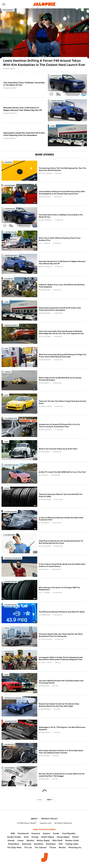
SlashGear (51, 844)
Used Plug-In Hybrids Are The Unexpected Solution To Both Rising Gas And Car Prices (61, 542)
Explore (47, 833)
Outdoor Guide (72, 840)
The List (28, 847)
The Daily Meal (14, 847)
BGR (13, 833)
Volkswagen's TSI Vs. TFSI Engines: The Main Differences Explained (62, 728)
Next (49, 800)
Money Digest (43, 840)
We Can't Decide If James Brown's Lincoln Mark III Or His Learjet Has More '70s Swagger (62, 775)
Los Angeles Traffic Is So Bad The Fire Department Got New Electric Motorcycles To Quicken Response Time (61, 659)
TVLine (53, 847)
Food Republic (69, 833)
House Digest (63, 837)
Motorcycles (9, 651)
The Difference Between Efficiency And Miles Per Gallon (62, 612)
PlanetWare (14, 844)
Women (62, 847)
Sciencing (27, 844)
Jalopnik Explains (11, 232)
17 (36, 669)
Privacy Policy (50, 819)
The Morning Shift (11, 418)
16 (36, 203)
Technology (9, 279)
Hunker (76, 837)
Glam (26, 837)
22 (36, 226)
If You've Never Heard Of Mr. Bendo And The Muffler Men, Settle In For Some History (62, 565)
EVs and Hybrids (10, 535)
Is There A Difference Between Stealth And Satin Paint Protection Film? (61, 519)
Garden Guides (14, 837)
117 (36, 435)
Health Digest (48, 837)
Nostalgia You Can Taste (13, 558)
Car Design (9, 162)
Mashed (30, 840)
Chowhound (23, 833)
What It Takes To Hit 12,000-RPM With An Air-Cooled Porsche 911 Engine (60, 379)
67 (36, 459)
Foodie (56, 833)
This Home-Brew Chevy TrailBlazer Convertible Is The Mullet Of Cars (24, 84)
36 (36, 319)
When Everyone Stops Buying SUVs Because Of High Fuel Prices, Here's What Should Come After (62, 356)
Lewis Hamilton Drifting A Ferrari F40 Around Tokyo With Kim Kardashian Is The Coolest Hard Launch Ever (44, 63)
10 (36, 412)
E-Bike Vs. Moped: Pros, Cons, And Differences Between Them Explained (62, 286)
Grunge (35, 837)
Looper (20, 840)
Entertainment (9, 10)
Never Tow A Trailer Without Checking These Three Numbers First (60, 239)
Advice (7, 488)
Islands (11, 840)
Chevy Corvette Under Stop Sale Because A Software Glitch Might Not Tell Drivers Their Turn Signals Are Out (61, 332)
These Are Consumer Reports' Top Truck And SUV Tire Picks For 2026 (61, 495)
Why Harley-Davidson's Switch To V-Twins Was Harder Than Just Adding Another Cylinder (61, 752)
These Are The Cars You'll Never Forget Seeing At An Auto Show (63, 402)
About (34, 819)
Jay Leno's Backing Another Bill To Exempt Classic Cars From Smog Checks (61, 682)
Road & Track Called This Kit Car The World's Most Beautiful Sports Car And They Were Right (59, 705)
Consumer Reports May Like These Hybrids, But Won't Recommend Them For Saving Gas (61, 635)
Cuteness (36, 833)
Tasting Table (72, 844)
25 (36, 366)
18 (36, 715)
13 (36, 389)
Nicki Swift (57, 840)
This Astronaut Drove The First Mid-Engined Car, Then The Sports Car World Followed (62, 169)
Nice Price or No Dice (12, 465)
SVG (61, 844)
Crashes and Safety (58, 101)
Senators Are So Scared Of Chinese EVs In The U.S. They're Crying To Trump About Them (60, 425)
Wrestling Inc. (75, 847)
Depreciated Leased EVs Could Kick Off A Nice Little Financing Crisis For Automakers (24, 134)
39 (36, 482)
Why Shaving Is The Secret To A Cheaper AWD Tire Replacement (59, 589)
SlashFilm (39, 844)
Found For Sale (56, 76)
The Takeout (41, 847)
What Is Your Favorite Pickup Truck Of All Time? (58, 449)
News (53, 126)
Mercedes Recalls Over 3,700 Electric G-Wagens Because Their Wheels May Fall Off (23, 109)
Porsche (8, 372)
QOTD (7, 348)
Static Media (30, 823)
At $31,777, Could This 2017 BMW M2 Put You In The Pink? (62, 472)
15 (36, 552)
